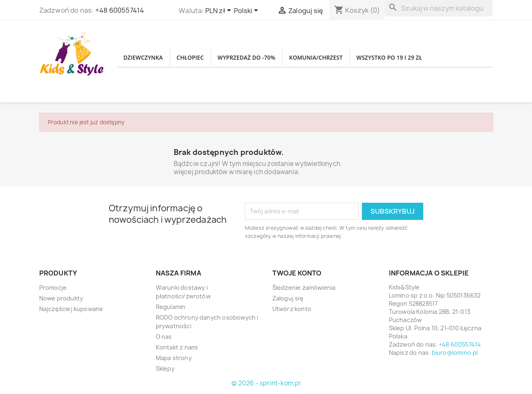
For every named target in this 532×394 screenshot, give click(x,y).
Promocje (53, 288)
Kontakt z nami (177, 347)
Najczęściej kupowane (71, 309)
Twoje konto (297, 273)
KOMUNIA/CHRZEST (343, 58)
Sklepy (165, 368)
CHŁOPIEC (201, 58)
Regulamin (171, 307)
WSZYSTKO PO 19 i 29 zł (427, 58)
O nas (164, 337)
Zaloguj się (288, 298)
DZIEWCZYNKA (147, 58)
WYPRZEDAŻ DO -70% (265, 58)
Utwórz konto (292, 309)
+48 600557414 (120, 10)
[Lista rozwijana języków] (247, 11)
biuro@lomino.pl (455, 353)
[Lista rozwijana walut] (220, 11)
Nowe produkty (61, 298)
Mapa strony (174, 358)
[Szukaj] (439, 8)
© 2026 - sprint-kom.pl (266, 383)
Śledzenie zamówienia (304, 288)
